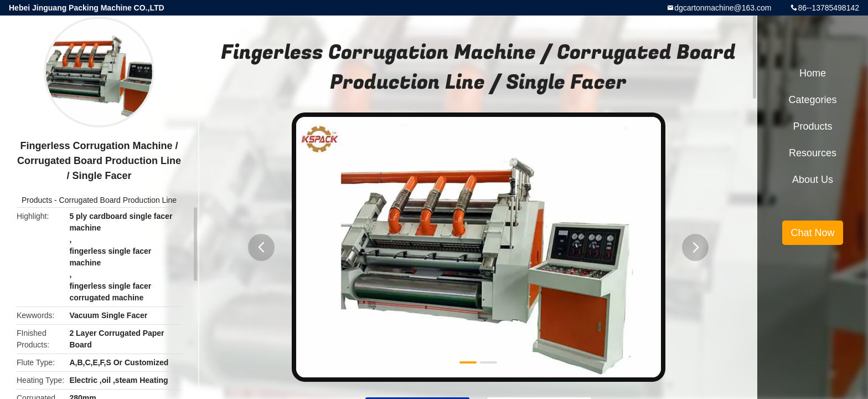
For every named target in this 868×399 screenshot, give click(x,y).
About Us (813, 180)
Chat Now (812, 233)
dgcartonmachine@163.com (723, 8)
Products (37, 200)
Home (813, 73)
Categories (812, 100)
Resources (813, 153)
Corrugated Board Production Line (118, 200)
